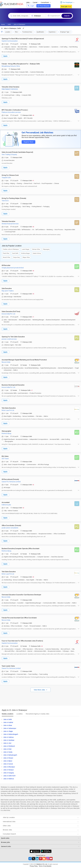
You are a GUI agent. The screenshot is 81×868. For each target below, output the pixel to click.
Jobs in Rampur (9, 770)
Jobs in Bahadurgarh (10, 755)
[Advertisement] (40, 698)
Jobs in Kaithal (8, 722)
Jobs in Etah (7, 749)
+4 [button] (42, 646)
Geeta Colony (37, 253)
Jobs (29, 2)
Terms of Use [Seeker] (45, 866)
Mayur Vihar (26, 257)
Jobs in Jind (7, 743)
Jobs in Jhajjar (8, 731)
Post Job (66, 6)
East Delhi (15, 253)
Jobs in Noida (8, 752)
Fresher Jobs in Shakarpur (11, 249)
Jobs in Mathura (9, 779)
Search (67, 16)
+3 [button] (33, 577)
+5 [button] (33, 294)
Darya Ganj (16, 257)
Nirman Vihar (36, 249)
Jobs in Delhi (8, 719)
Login (31, 6)
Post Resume (43, 6)
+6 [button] (33, 115)
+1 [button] (33, 180)
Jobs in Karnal (8, 764)
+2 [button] (33, 484)
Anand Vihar (7, 257)
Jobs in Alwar (8, 725)
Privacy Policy (34, 866)
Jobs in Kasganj (9, 773)
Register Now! (28, 142)
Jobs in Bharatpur (9, 767)
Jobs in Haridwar (9, 740)
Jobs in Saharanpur (10, 728)
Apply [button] (5, 56)
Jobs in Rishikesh (9, 746)
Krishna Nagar (25, 253)
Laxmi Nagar (26, 249)
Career (36, 2)
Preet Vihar (6, 253)
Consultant (46, 2)
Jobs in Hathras (8, 737)
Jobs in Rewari (8, 758)
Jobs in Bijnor (8, 761)
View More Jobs (40, 690)
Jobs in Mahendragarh (11, 734)
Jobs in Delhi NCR (9, 776)
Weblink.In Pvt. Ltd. (42, 864)
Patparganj (46, 249)
